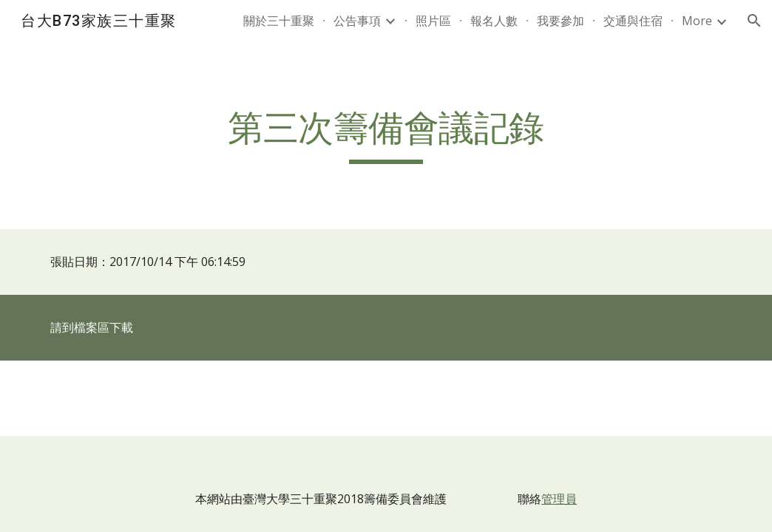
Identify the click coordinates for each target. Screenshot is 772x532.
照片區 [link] (433, 21)
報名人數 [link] (494, 21)
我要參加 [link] (561, 21)
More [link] (697, 21)
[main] (386, 135)
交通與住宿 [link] (633, 21)
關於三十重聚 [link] (279, 21)
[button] (754, 21)
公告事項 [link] (357, 21)
